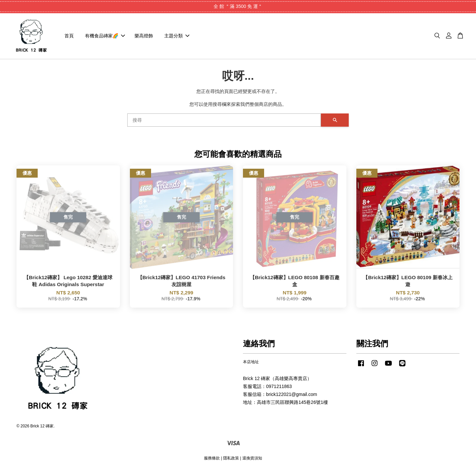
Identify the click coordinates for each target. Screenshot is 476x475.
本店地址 (251, 366)
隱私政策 (231, 462)
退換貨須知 (252, 462)
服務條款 (212, 462)
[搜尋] (224, 124)
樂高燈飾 (144, 38)
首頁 (69, 38)
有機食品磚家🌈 (105, 38)
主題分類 (177, 38)
